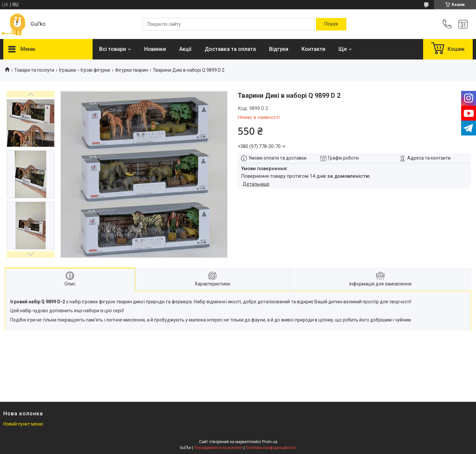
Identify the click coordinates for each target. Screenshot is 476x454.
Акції (185, 49)
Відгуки (279, 49)
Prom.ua (270, 442)
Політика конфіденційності (271, 448)
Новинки (155, 49)
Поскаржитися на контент (218, 448)
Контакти (313, 49)
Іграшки (68, 70)
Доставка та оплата (230, 49)
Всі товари (113, 49)
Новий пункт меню (23, 424)
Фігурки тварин (132, 70)
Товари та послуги (34, 70)
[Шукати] (331, 24)
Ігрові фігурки (95, 70)
